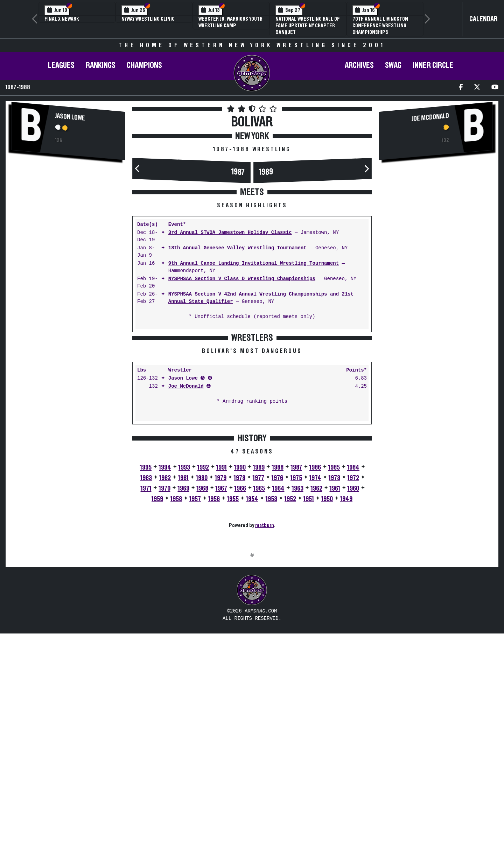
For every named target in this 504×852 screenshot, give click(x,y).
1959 (157, 608)
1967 (221, 598)
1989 (266, 172)
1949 (346, 608)
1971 (146, 598)
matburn (265, 635)
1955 (233, 608)
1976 (277, 587)
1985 (334, 577)
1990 (240, 577)
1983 (146, 587)
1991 (222, 577)
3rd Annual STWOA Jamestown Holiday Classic (230, 233)
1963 (298, 598)
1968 (202, 598)
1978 (240, 587)
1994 (165, 577)
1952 (290, 608)
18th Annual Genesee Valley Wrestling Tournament (237, 248)
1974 (315, 587)
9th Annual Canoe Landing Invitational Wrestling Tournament (254, 264)
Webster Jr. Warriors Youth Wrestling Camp (230, 22)
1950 (327, 608)
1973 (334, 587)
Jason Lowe (70, 117)
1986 (315, 577)
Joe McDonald (186, 496)
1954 (252, 608)
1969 (184, 598)
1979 (221, 587)
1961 (335, 598)
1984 (353, 577)
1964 (278, 598)
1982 (165, 587)
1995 (146, 577)
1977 (258, 587)
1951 (309, 608)
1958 (176, 608)
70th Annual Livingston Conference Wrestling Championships (380, 26)
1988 (278, 577)
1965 (259, 598)
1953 (271, 608)
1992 (203, 577)
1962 (317, 598)
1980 (202, 587)
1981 (183, 587)
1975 (296, 587)
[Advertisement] (68, 221)
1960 (353, 598)
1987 (238, 172)
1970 (165, 598)
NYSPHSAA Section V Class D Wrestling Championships (242, 279)
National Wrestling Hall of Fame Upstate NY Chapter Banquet (308, 26)
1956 (214, 608)
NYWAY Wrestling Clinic (148, 19)
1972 (353, 587)
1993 (184, 577)
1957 (195, 608)
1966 (240, 598)
